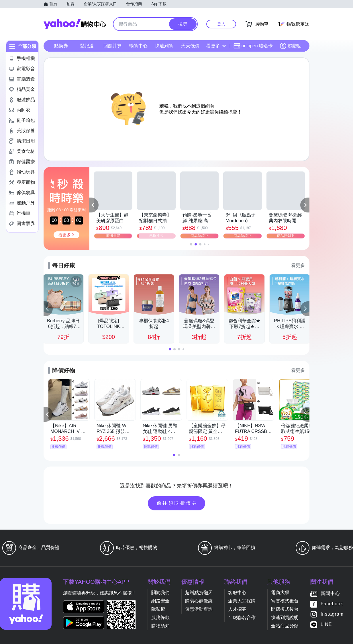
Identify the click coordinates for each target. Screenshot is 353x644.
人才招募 (237, 609)
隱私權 (158, 609)
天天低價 (190, 46)
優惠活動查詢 (199, 609)
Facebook (332, 604)
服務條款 (160, 617)
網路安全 (160, 601)
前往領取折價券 (177, 503)
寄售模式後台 (285, 601)
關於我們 (160, 593)
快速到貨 (164, 46)
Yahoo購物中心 (75, 24)
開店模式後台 (285, 609)
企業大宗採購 (242, 601)
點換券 (61, 46)
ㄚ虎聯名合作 (242, 617)
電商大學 (280, 593)
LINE (326, 625)
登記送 (87, 46)
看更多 (216, 46)
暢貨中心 (138, 46)
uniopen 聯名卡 (253, 46)
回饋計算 (113, 46)
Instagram (332, 614)
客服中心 (237, 593)
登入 (221, 24)
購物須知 (160, 626)
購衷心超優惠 (199, 601)
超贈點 (291, 46)
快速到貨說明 (285, 617)
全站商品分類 (285, 626)
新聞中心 (330, 594)
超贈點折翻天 (199, 593)
